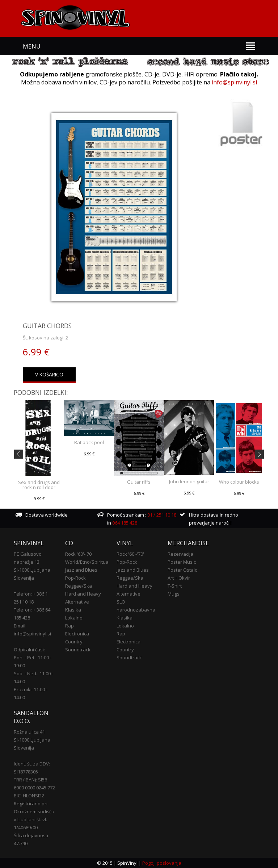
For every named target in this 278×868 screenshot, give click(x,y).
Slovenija (24, 578)
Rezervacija (180, 554)
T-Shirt (175, 586)
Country (74, 642)
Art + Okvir (179, 578)
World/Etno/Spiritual (87, 562)
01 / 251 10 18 (161, 515)
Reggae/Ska (79, 586)
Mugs (174, 594)
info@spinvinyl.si (234, 82)
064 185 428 (125, 523)
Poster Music (182, 562)
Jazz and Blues (81, 570)
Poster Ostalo (183, 570)
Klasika (73, 610)
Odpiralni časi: (29, 650)
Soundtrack (78, 650)
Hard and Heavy (83, 594)
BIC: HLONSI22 (29, 796)
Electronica (77, 634)
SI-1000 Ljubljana (32, 570)
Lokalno (74, 618)
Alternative (77, 602)
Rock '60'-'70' (79, 554)
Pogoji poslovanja (162, 863)
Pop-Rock (75, 578)
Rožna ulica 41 (29, 732)
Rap (69, 626)
